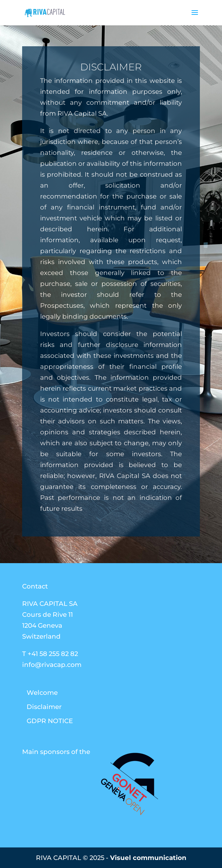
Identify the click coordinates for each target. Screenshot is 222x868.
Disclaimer (44, 707)
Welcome (42, 693)
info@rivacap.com (52, 665)
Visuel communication (148, 858)
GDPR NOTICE (50, 721)
